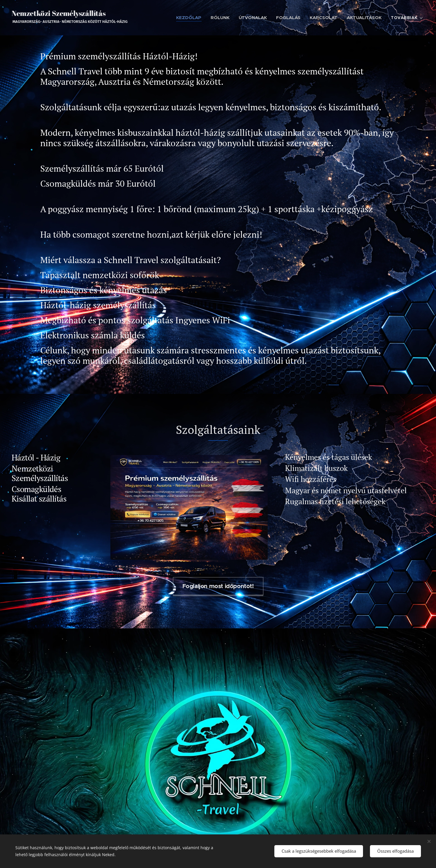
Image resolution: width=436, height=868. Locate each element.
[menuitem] (188, 17)
